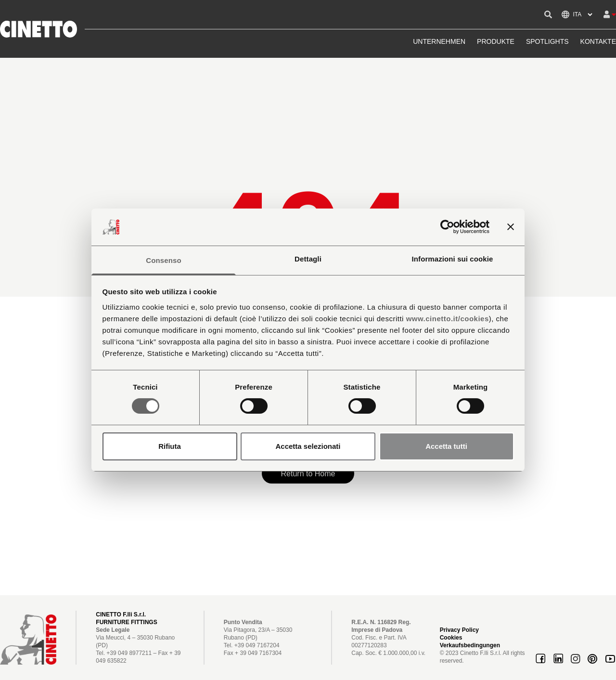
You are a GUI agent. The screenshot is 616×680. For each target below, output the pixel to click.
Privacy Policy (459, 630)
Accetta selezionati (308, 446)
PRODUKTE (496, 41)
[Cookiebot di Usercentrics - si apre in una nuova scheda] (447, 227)
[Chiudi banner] (511, 227)
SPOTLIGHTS (547, 41)
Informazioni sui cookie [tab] (453, 259)
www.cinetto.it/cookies (448, 319)
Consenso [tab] (163, 260)
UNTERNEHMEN (439, 41)
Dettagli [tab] (308, 259)
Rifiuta (170, 446)
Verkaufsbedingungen (470, 645)
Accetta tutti (446, 446)
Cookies (451, 638)
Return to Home (308, 474)
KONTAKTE (598, 41)
